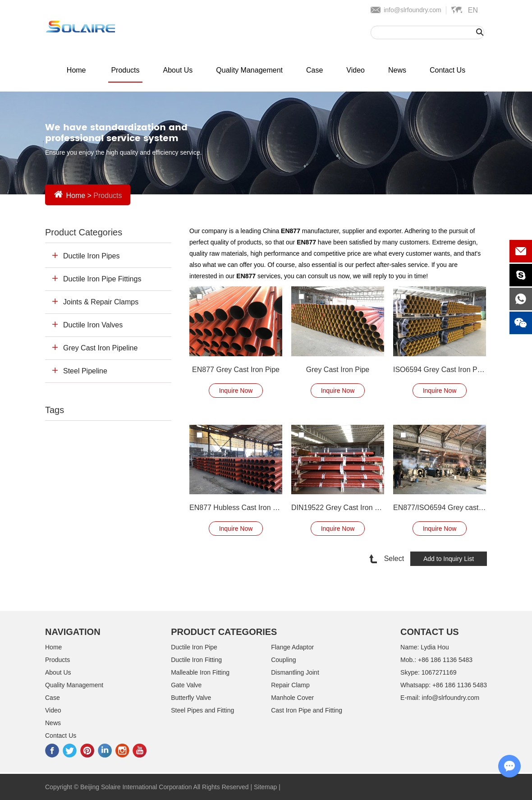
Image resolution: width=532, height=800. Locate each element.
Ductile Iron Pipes (91, 256)
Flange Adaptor (292, 647)
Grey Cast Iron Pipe (338, 370)
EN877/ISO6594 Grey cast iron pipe (440, 508)
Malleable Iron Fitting (200, 672)
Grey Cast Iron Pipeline (100, 348)
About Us (178, 70)
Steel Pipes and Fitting (202, 710)
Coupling (283, 660)
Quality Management (249, 70)
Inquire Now (236, 391)
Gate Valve (186, 685)
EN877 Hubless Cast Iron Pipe (236, 508)
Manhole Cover (292, 698)
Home (76, 70)
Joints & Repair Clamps (101, 302)
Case (314, 70)
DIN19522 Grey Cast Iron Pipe (338, 508)
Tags (55, 410)
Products (125, 70)
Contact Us (447, 70)
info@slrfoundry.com (413, 10)
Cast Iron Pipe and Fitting (307, 710)
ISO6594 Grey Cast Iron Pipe (440, 370)
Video (355, 70)
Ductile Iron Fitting (196, 660)
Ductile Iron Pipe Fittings (102, 279)
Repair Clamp (290, 685)
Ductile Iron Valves (93, 325)
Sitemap (265, 787)
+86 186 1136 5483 (460, 685)
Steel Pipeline (85, 371)
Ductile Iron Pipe (194, 647)
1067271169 (439, 672)
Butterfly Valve (191, 698)
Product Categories (84, 232)
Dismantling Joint (295, 672)
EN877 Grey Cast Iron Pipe (236, 370)
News (397, 70)
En (473, 10)
